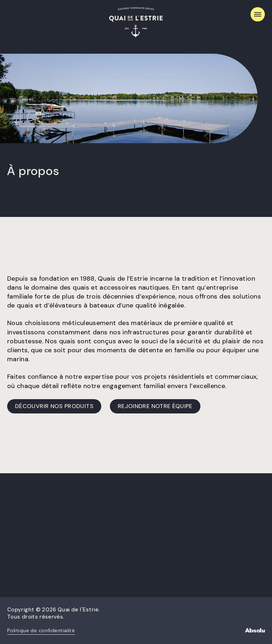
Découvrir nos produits (54, 406)
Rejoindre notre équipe (155, 406)
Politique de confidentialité (41, 630)
